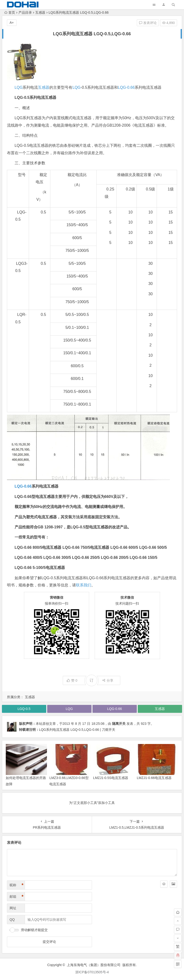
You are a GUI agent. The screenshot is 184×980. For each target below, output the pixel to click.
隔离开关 (119, 724)
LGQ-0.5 (24, 709)
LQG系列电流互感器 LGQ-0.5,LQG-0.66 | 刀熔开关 (77, 730)
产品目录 (25, 12)
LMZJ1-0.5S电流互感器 (111, 778)
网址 (13, 908)
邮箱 (17, 897)
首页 (10, 12)
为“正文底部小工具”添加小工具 (92, 803)
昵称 (17, 885)
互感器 (40, 12)
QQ (12, 920)
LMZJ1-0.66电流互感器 (154, 778)
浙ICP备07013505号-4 (92, 972)
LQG (19, 87)
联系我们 (84, 585)
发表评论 (148, 23)
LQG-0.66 (126, 87)
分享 (108, 680)
